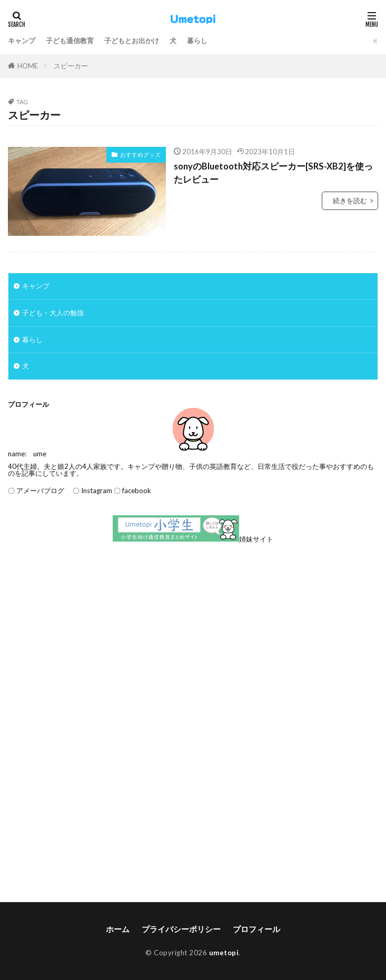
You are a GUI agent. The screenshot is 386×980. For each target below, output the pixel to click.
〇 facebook (132, 491)
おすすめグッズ (140, 154)
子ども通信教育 (70, 41)
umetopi (224, 953)
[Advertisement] (193, 637)
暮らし (197, 41)
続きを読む (350, 201)
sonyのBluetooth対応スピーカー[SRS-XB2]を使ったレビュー (273, 173)
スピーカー (71, 66)
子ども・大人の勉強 (53, 313)
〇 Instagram (89, 491)
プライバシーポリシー (181, 929)
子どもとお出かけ (132, 41)
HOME (28, 66)
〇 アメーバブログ (36, 491)
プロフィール (256, 929)
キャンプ (22, 41)
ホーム (118, 929)
